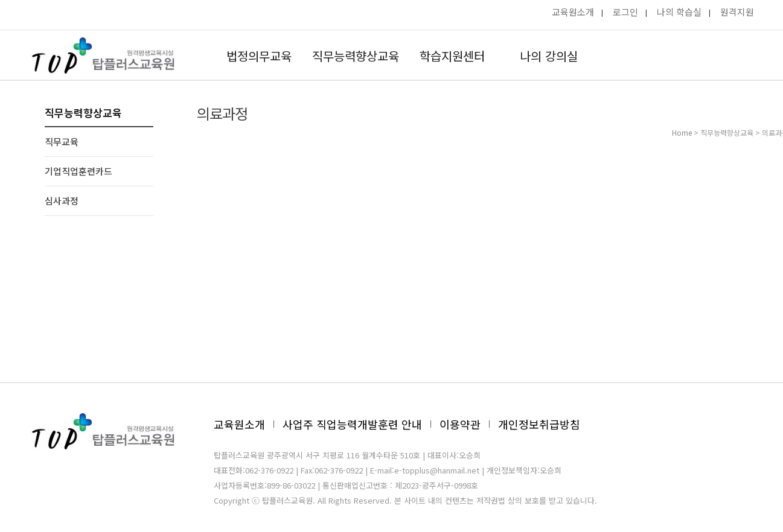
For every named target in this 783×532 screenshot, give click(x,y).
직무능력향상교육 (356, 56)
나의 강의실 (549, 56)
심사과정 (62, 201)
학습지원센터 (452, 56)
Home (682, 132)
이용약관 (460, 424)
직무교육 (62, 141)
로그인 (625, 12)
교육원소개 (573, 12)
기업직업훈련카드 (78, 171)
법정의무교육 (259, 56)
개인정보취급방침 (539, 424)
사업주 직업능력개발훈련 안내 (352, 424)
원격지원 (737, 12)
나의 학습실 (679, 12)
